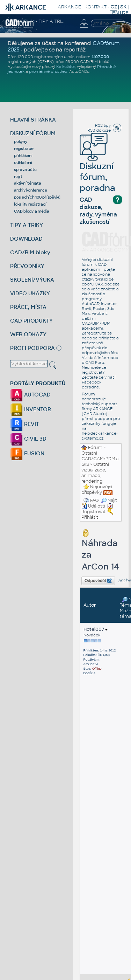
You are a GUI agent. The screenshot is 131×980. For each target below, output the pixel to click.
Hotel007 (96, 629)
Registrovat (93, 512)
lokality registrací (30, 204)
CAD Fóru (95, 363)
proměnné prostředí (49, 71)
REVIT (25, 424)
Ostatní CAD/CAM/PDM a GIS (100, 459)
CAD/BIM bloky (30, 252)
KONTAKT (96, 7)
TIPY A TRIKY (27, 225)
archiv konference (31, 190)
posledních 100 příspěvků (37, 197)
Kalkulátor (66, 67)
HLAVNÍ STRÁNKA (33, 120)
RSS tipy (103, 125)
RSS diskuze (99, 130)
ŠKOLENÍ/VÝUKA (32, 280)
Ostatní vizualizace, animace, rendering (95, 473)
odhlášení (23, 163)
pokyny (21, 142)
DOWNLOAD (26, 239)
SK (123, 7)
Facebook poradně (92, 385)
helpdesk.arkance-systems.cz (100, 436)
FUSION (27, 453)
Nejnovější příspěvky (97, 490)
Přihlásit (90, 517)
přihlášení (23, 156)
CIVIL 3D (28, 439)
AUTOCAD (30, 395)
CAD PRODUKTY (31, 321)
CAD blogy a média (32, 211)
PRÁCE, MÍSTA (28, 307)
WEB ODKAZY (28, 334)
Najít (109, 501)
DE (125, 13)
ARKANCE (70, 7)
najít (18, 177)
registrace (24, 149)
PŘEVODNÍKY (27, 266)
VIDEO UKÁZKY (30, 293)
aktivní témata (28, 183)
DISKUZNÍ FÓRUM (33, 133)
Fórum (95, 448)
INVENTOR (31, 409)
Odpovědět (98, 581)
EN (115, 13)
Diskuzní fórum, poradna (97, 167)
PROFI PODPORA (32, 348)
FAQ (94, 501)
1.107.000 (100, 57)
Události (93, 506)
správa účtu (25, 170)
